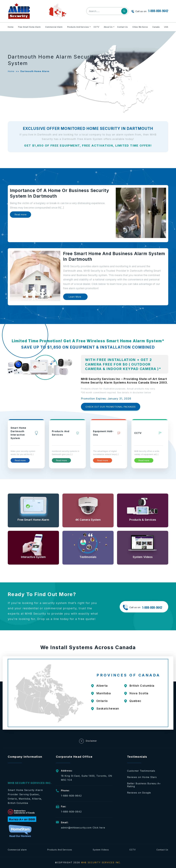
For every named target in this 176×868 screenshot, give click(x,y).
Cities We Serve (140, 27)
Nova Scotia (139, 693)
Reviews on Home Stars (142, 777)
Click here (99, 828)
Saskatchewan (108, 709)
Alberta (102, 686)
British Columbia (142, 686)
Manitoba (104, 693)
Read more (20, 214)
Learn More (75, 297)
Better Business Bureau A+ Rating (144, 785)
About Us (108, 27)
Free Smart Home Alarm (29, 27)
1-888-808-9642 (158, 11)
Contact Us (122, 27)
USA (166, 27)
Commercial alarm (17, 850)
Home (11, 27)
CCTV (96, 27)
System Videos (101, 850)
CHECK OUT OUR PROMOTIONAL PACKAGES (111, 407)
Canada (156, 27)
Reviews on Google (139, 793)
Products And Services (78, 27)
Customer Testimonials (141, 771)
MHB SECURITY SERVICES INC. (101, 862)
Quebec (135, 701)
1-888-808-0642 (71, 812)
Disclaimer (88, 741)
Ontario (102, 701)
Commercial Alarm (54, 27)
